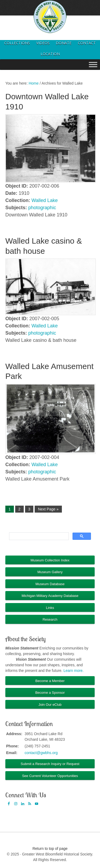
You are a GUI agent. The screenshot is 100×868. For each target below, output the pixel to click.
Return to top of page (50, 849)
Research (50, 619)
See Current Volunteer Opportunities (50, 776)
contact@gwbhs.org (41, 753)
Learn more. (73, 671)
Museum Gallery (50, 572)
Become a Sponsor (50, 693)
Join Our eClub (50, 705)
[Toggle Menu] (93, 64)
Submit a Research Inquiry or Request (50, 764)
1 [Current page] (10, 509)
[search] (38, 536)
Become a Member (50, 681)
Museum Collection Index (50, 560)
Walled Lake (45, 200)
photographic (42, 208)
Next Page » (48, 509)
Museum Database (50, 584)
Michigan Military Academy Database (50, 596)
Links (50, 608)
